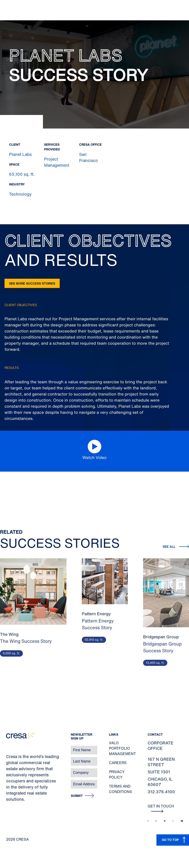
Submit (77, 796)
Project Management (57, 162)
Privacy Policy (117, 774)
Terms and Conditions (120, 789)
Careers (118, 763)
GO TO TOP (170, 840)
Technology (20, 194)
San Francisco (89, 157)
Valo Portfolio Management (122, 748)
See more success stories (32, 283)
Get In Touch (161, 808)
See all (169, 546)
